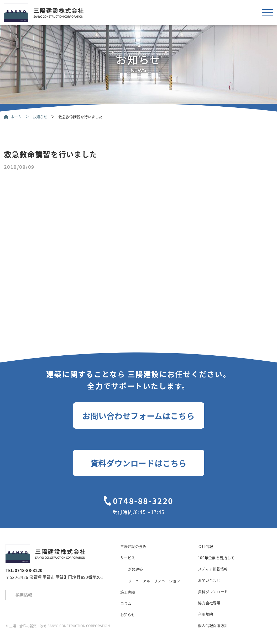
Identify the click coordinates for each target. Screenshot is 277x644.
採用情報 (24, 595)
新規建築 (136, 569)
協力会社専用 (209, 603)
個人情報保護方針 (213, 625)
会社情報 (205, 546)
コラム (126, 603)
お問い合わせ (209, 580)
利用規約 (205, 614)
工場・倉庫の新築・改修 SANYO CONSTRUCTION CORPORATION (59, 626)
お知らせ (40, 117)
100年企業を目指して (216, 558)
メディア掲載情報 (213, 569)
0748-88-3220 (143, 501)
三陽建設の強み (133, 546)
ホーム (16, 117)
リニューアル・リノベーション (154, 581)
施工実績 (128, 592)
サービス (128, 558)
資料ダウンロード (213, 591)
